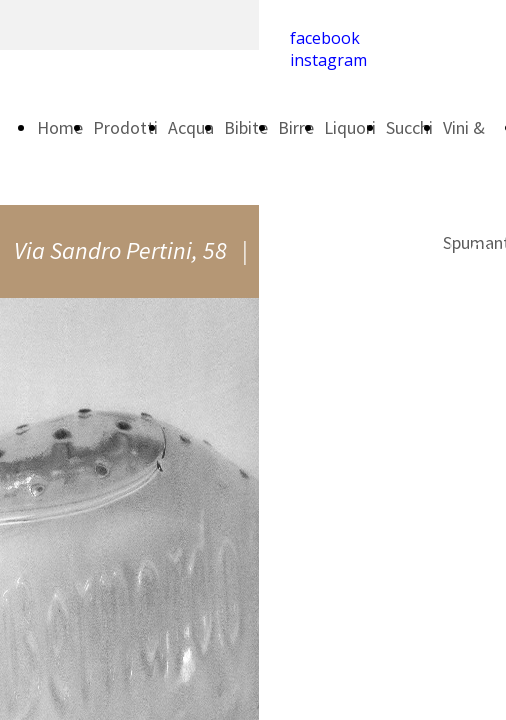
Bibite (246, 127)
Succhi (409, 127)
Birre (296, 127)
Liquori (350, 127)
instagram (328, 60)
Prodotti (125, 127)
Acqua (191, 127)
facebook (325, 38)
